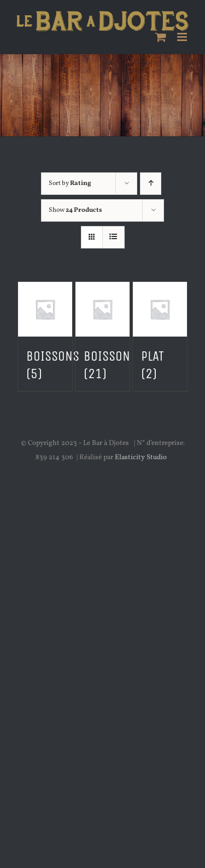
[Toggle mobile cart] (161, 37)
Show (75, 210)
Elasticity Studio (141, 458)
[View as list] (113, 237)
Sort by (70, 183)
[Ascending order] (151, 184)
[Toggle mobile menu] (183, 37)
